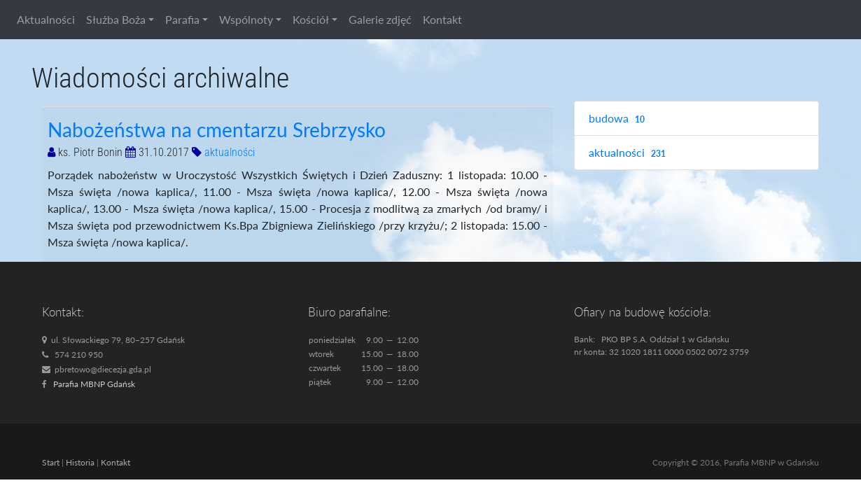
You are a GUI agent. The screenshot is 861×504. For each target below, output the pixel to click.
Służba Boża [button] (116, 19)
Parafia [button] (182, 19)
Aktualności (46, 19)
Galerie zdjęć (380, 19)
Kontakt (442, 19)
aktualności (230, 152)
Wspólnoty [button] (246, 19)
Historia (80, 462)
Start (51, 462)
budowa (618, 119)
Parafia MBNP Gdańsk (94, 384)
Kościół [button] (311, 19)
